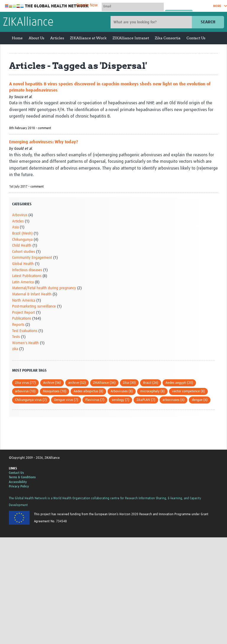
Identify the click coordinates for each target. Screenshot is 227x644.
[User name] (133, 6)
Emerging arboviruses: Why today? (44, 142)
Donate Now (87, 5)
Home (17, 38)
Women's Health (25, 343)
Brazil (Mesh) (22, 234)
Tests (16, 337)
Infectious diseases (27, 270)
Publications (22, 319)
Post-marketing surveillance (34, 306)
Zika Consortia (168, 38)
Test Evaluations (25, 331)
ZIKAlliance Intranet (131, 38)
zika (15, 349)
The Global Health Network (47, 6)
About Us (37, 38)
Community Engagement (32, 258)
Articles (57, 38)
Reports (18, 325)
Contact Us (196, 38)
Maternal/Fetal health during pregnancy (44, 288)
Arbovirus (20, 215)
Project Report (23, 313)
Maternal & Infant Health (32, 294)
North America (24, 301)
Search (208, 22)
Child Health (22, 246)
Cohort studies (23, 252)
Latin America (23, 282)
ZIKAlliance (28, 22)
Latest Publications (27, 276)
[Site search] (152, 22)
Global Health (23, 264)
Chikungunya (22, 240)
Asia (15, 227)
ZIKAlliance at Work (88, 38)
